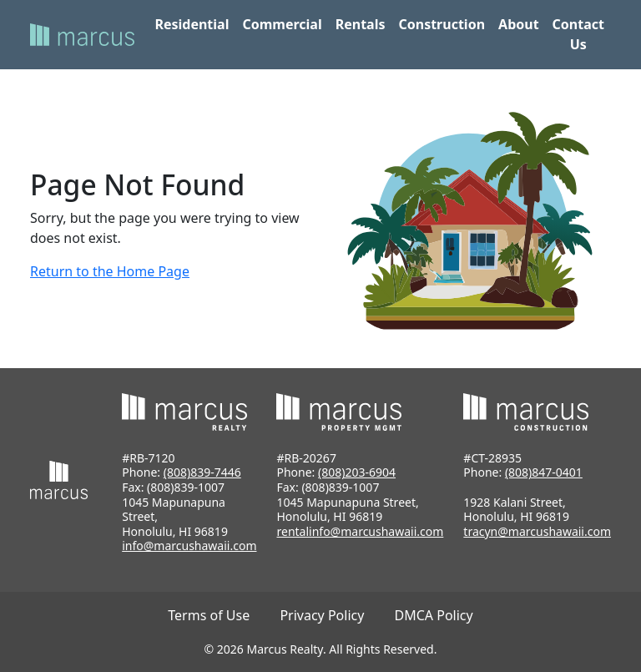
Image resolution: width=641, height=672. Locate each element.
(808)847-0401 (544, 472)
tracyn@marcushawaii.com (537, 531)
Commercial (282, 24)
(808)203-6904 (357, 472)
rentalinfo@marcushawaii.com (360, 531)
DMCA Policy (434, 615)
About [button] (519, 24)
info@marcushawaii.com (189, 546)
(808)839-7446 (202, 472)
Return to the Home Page (110, 271)
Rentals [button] (361, 24)
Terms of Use (209, 615)
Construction (442, 24)
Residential (192, 24)
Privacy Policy (322, 615)
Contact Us (578, 34)
